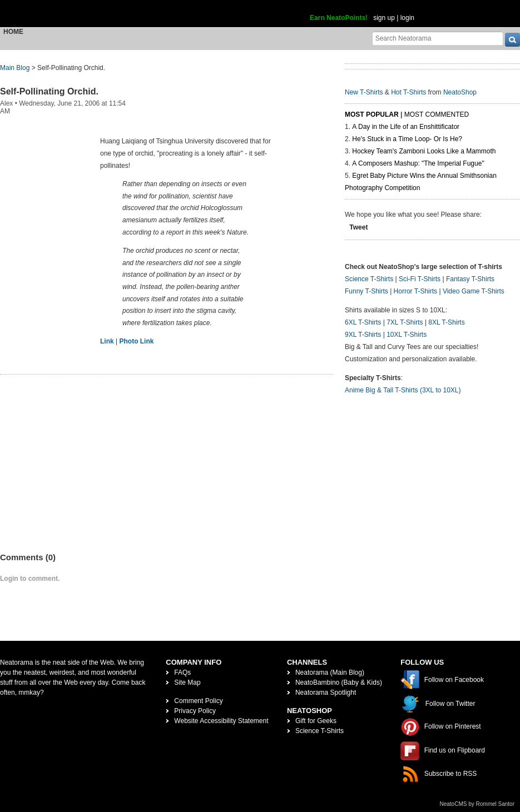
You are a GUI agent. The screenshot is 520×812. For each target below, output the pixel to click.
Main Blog (15, 68)
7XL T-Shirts (405, 322)
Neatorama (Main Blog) (330, 672)
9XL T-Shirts (363, 335)
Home (13, 32)
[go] (512, 40)
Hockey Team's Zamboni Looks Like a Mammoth (424, 151)
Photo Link (136, 341)
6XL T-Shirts (363, 322)
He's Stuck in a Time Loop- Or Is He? (407, 139)
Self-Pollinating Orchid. (49, 91)
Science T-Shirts (369, 279)
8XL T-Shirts (446, 322)
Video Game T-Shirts (474, 291)
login (407, 18)
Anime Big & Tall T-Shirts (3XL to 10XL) (403, 390)
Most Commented (437, 114)
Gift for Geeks (316, 721)
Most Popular (372, 114)
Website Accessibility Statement (221, 721)
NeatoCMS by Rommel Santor (477, 804)
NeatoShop (460, 92)
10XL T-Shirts (407, 335)
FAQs (182, 672)
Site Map (187, 683)
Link (107, 341)
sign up (384, 18)
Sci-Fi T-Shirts (420, 279)
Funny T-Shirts (367, 291)
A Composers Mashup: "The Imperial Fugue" (418, 163)
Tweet (358, 227)
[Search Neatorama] (438, 38)
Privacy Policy (195, 711)
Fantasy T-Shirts (470, 279)
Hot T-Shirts (408, 92)
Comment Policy (198, 701)
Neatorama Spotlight (326, 693)
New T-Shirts (364, 92)
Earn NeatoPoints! (339, 18)
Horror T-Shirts (415, 291)
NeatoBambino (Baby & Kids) (339, 683)
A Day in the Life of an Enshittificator (406, 127)
